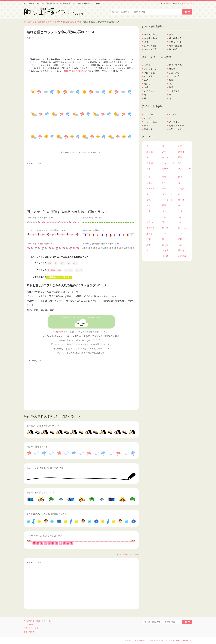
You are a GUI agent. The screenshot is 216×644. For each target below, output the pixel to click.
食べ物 (165, 256)
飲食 (171, 35)
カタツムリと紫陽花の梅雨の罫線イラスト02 (101, 244)
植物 (180, 157)
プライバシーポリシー (33, 628)
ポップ (79, 270)
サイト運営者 (29, 632)
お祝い (150, 222)
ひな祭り (173, 69)
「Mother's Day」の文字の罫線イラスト (45, 536)
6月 (164, 183)
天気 (72, 22)
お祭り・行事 (175, 42)
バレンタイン (150, 69)
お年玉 (181, 146)
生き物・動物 (150, 38)
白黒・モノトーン (177, 129)
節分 (180, 177)
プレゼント (167, 200)
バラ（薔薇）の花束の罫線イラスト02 (43, 244)
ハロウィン (149, 91)
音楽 (146, 42)
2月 (180, 217)
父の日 (147, 84)
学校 (148, 205)
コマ (148, 217)
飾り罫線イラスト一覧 (183, 3)
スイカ (181, 222)
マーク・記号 (150, 49)
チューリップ (168, 163)
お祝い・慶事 (150, 46)
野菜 (148, 239)
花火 (164, 211)
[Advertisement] (81, 47)
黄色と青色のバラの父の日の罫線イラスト (47, 514)
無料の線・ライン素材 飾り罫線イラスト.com (42, 22)
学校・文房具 (150, 35)
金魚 (148, 200)
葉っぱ (150, 152)
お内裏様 (182, 256)
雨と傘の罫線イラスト (37, 447)
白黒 (164, 217)
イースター (149, 76)
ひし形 (165, 245)
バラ (164, 234)
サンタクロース (184, 170)
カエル (150, 211)
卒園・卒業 (149, 73)
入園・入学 (174, 73)
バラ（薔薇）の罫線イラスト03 (40, 218)
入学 (164, 152)
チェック (148, 126)
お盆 (146, 87)
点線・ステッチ (176, 126)
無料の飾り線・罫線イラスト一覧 (37, 621)
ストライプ (174, 122)
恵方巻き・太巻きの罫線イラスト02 (44, 426)
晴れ (79, 22)
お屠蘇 (150, 163)
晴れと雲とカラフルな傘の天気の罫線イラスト (81, 317)
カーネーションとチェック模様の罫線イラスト (46, 230)
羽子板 (181, 200)
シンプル (148, 114)
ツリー (181, 211)
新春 (164, 188)
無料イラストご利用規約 (75, 71)
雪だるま (151, 228)
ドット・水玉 (150, 122)
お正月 (147, 65)
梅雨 (171, 80)
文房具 (181, 188)
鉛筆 (164, 177)
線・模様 (173, 49)
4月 (180, 163)
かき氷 (165, 250)
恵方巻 (150, 234)
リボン (150, 183)
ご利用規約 (167, 3)
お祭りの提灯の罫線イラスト (94, 230)
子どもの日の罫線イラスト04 (40, 492)
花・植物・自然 (54, 270)
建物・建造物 (175, 46)
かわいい (68, 270)
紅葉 (171, 87)
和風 (180, 239)
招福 (164, 205)
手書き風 (148, 129)
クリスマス (174, 91)
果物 (148, 245)
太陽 (64, 22)
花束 (180, 245)
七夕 (171, 84)
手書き (181, 250)
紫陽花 (181, 152)
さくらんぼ (183, 228)
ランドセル (167, 194)
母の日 (147, 80)
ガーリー (173, 118)
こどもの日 (174, 76)
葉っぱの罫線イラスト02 (92, 218)
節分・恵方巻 (175, 65)
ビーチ (165, 169)
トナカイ (151, 188)
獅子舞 (165, 228)
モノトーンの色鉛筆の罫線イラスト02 (45, 468)
